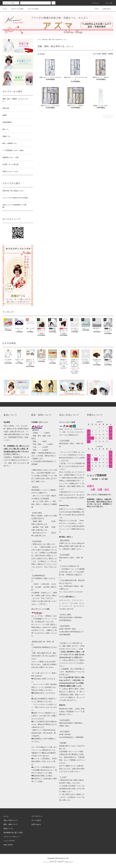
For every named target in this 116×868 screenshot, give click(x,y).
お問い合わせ (105, 9)
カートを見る (36, 820)
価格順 (104, 54)
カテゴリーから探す (16, 9)
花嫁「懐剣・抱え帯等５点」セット (58, 39)
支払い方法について (11, 820)
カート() (108, 3)
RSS (5, 845)
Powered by (58, 862)
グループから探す (32, 9)
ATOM (10, 845)
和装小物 (45, 39)
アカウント (95, 3)
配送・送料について (11, 824)
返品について (8, 828)
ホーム (5, 9)
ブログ (95, 9)
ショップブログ (9, 841)
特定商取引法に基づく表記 (13, 833)
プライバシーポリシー (12, 837)
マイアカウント (37, 816)
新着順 (111, 54)
